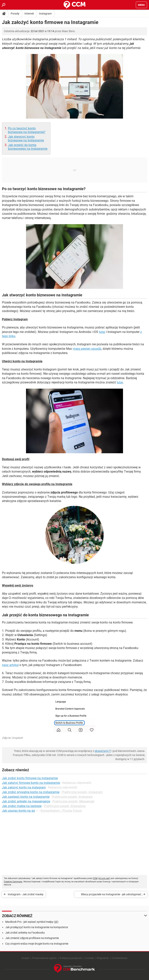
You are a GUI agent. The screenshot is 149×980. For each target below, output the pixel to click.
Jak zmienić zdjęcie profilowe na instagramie (32, 938)
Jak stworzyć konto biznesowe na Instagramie (26, 139)
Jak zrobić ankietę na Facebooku (25, 933)
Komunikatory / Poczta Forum (61, 811)
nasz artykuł (10, 665)
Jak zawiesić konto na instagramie (26, 797)
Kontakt (90, 958)
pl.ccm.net (104, 878)
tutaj (102, 332)
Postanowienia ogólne (44, 958)
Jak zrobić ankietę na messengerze (26, 801)
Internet (29, 14)
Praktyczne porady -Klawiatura (65, 806)
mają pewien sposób (87, 349)
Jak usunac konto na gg (18, 811)
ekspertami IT (103, 751)
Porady (15, 14)
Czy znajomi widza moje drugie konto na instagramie (37, 944)
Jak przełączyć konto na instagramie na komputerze (37, 927)
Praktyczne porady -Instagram (82, 792)
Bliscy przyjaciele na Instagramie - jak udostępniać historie (111, 895)
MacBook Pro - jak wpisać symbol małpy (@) (32, 922)
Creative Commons (13, 882)
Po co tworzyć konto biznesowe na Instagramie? (27, 130)
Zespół (25, 958)
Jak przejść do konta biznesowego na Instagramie (28, 147)
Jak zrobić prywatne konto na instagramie (31, 792)
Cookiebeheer (120, 958)
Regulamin (103, 958)
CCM (95, 878)
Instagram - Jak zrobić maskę (26, 894)
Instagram (45, 14)
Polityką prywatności (71, 958)
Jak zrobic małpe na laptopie (22, 806)
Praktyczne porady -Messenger (73, 801)
